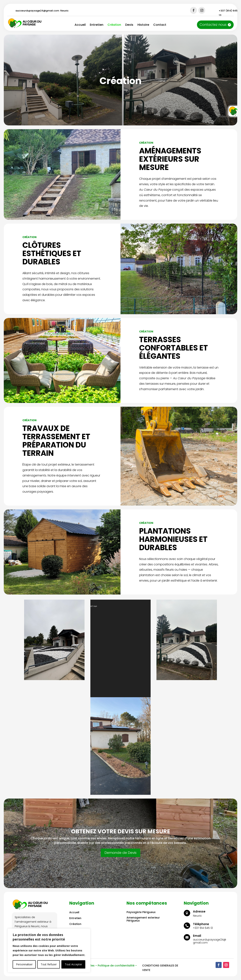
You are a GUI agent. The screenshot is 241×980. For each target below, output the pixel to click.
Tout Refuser (49, 964)
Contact (160, 25)
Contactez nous (213, 25)
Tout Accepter (73, 964)
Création (114, 25)
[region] (49, 950)
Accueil (80, 25)
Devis (129, 25)
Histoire (143, 25)
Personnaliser (24, 964)
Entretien (97, 25)
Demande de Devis (120, 853)
